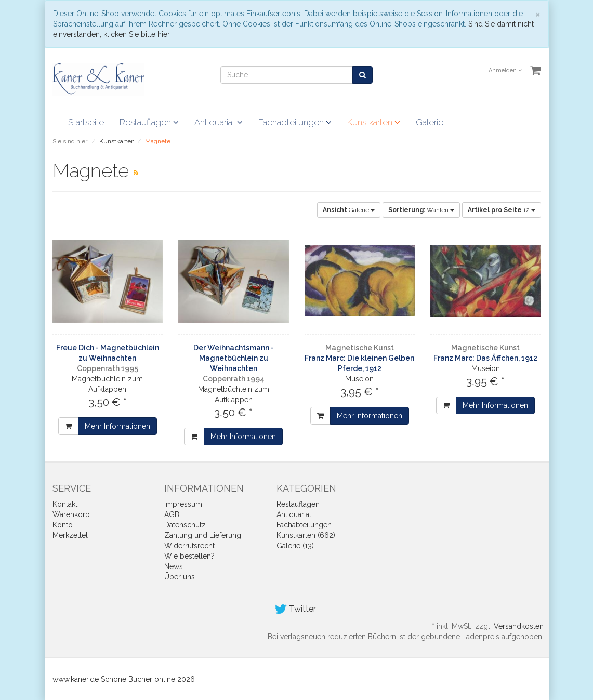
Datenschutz (185, 525)
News (174, 566)
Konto (63, 525)
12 (502, 210)
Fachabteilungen (295, 122)
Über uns (180, 577)
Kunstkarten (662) (306, 535)
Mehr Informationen (117, 426)
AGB (172, 514)
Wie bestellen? (189, 556)
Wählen (421, 210)
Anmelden (505, 70)
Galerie (430, 122)
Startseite (86, 122)
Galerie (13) (295, 546)
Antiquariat (219, 122)
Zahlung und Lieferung (203, 535)
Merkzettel (70, 535)
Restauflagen (149, 122)
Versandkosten (519, 626)
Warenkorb (71, 514)
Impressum (183, 504)
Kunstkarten (374, 122)
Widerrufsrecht (189, 546)
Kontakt (65, 504)
